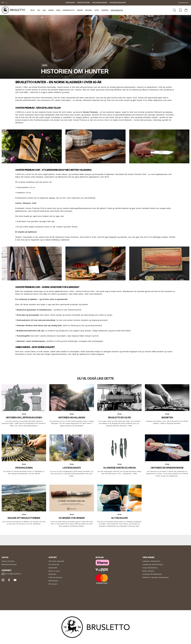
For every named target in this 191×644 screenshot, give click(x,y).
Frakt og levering (55, 577)
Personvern (53, 584)
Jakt (39, 10)
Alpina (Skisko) (148, 571)
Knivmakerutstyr (68, 10)
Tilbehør (80, 10)
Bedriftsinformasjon (9, 564)
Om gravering (54, 564)
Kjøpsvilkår (53, 568)
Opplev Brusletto (117, 10)
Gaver (58, 10)
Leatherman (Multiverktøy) (153, 564)
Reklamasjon (54, 581)
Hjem (43, 76)
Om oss (45, 65)
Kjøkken (51, 10)
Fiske (44, 10)
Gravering (105, 10)
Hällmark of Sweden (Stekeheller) (156, 577)
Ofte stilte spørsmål (56, 561)
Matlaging (88, 10)
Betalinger (53, 574)
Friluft (33, 10)
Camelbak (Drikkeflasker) (152, 574)
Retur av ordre (54, 571)
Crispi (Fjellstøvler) (150, 568)
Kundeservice (183, 3)
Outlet (97, 10)
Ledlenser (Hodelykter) (151, 561)
